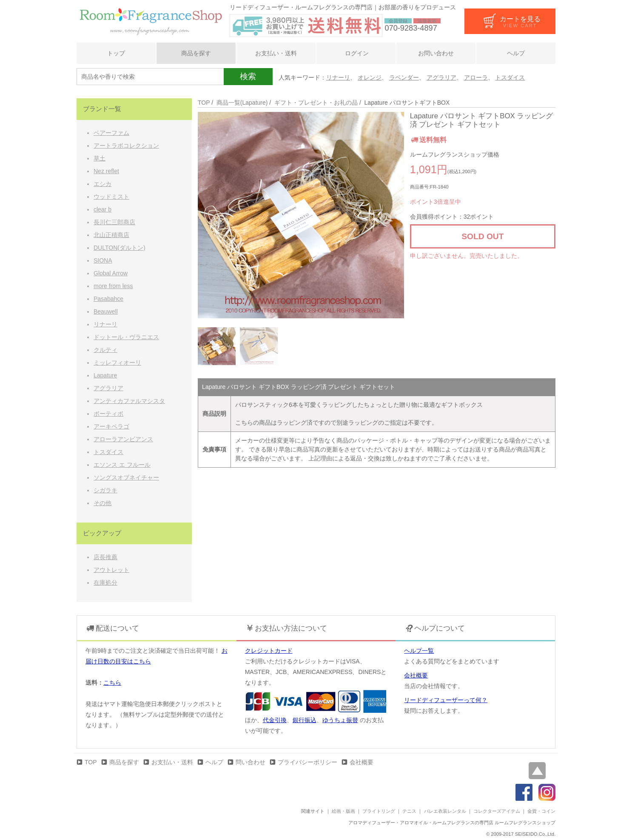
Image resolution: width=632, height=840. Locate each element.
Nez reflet (106, 171)
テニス (409, 811)
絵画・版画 (343, 811)
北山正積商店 (111, 235)
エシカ (102, 184)
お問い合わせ (436, 53)
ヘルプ (516, 53)
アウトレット (111, 570)
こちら (112, 683)
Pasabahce (108, 299)
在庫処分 (105, 583)
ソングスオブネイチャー (126, 477)
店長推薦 (105, 557)
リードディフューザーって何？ (446, 700)
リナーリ (338, 77)
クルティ (105, 350)
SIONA (103, 260)
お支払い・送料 (276, 53)
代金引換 (275, 720)
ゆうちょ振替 (340, 720)
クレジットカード (269, 651)
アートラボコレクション (126, 146)
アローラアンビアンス (123, 439)
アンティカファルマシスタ (129, 401)
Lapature (105, 375)
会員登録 (398, 21)
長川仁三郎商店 (114, 222)
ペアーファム (111, 133)
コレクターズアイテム (497, 811)
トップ (116, 53)
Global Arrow (111, 273)
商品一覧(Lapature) (242, 103)
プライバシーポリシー (307, 762)
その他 (102, 503)
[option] (301, 215)
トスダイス (510, 77)
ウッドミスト (111, 197)
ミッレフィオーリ (117, 363)
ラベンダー (404, 77)
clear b (102, 209)
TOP (204, 103)
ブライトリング (379, 811)
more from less (113, 286)
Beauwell (106, 311)
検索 (248, 76)
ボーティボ (108, 414)
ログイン (356, 53)
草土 (100, 158)
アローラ (476, 77)
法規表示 (427, 21)
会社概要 (416, 675)
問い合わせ (251, 762)
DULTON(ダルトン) (120, 248)
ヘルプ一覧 (419, 651)
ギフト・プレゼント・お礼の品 (316, 103)
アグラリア (441, 77)
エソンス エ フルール (122, 465)
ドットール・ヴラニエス (126, 337)
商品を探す (196, 53)
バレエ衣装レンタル (445, 811)
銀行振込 (305, 720)
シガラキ (105, 490)
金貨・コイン (541, 811)
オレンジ (370, 77)
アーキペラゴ (111, 426)
